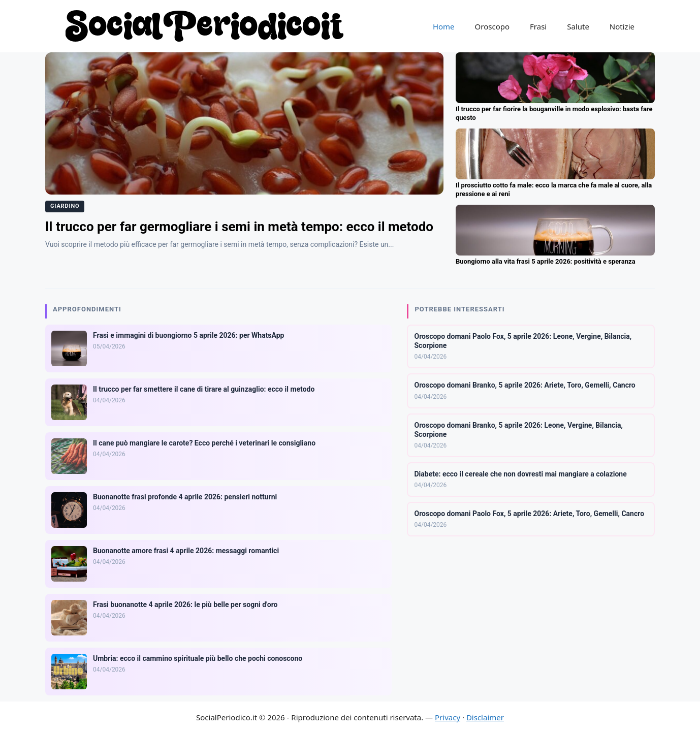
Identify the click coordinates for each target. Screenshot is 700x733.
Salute (578, 26)
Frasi (538, 26)
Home (444, 26)
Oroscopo (492, 26)
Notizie (622, 26)
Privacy (448, 717)
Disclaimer (485, 717)
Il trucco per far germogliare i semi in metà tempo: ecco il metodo (239, 227)
